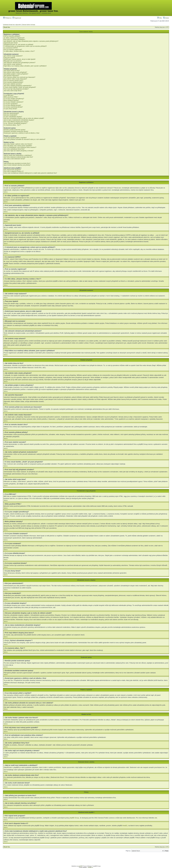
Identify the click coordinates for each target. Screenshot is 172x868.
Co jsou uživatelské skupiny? (13, 117)
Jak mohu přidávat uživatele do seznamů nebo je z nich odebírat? (25, 139)
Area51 (125, 825)
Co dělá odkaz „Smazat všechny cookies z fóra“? (19, 51)
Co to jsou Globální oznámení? (14, 102)
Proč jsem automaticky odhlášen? (14, 40)
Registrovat (17, 18)
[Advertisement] (125, 8)
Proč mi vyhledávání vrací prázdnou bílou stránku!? (20, 147)
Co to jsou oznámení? (11, 104)
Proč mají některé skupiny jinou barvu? (16, 122)
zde (156, 818)
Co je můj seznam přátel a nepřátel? (15, 138)
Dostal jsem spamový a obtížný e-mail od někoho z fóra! (21, 133)
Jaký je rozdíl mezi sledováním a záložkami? (18, 155)
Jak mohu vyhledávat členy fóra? (14, 149)
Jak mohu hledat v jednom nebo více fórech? (18, 144)
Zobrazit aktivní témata (28, 25)
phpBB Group (74, 818)
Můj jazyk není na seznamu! (13, 61)
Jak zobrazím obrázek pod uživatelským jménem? (20, 63)
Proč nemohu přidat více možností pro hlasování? (19, 77)
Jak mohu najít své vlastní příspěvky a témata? (19, 151)
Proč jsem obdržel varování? (13, 84)
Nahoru (6, 192)
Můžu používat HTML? (11, 97)
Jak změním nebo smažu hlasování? (15, 79)
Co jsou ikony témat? (10, 109)
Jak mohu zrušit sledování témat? (14, 159)
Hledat (166, 18)
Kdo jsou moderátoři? (11, 115)
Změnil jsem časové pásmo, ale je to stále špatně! (20, 59)
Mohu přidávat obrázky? (11, 100)
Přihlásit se (7, 18)
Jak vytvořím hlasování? (11, 76)
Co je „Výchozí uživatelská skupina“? (15, 123)
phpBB (80, 866)
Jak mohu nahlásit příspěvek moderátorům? (18, 86)
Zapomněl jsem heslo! (11, 43)
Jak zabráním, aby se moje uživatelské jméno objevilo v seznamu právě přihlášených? (31, 41)
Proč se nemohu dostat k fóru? (13, 81)
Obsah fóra (7, 27)
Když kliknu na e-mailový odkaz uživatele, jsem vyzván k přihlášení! (25, 66)
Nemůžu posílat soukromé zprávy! (15, 130)
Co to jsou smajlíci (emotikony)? (14, 99)
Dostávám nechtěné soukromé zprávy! (16, 131)
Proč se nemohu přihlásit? (12, 36)
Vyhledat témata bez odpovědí (12, 25)
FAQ (160, 18)
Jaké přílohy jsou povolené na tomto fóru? (17, 163)
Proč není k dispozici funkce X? (14, 171)
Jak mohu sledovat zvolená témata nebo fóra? (18, 157)
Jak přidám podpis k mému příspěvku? (16, 74)
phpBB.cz (90, 867)
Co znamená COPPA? (11, 48)
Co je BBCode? (9, 95)
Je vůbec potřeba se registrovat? (14, 38)
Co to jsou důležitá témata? (12, 105)
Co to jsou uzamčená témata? (13, 107)
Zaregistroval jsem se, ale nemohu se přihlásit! (18, 45)
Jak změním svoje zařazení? (13, 64)
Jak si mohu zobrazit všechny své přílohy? (17, 165)
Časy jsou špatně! (9, 58)
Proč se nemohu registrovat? (13, 50)
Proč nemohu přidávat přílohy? (13, 82)
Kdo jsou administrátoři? (11, 113)
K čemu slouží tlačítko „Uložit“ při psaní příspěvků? (20, 87)
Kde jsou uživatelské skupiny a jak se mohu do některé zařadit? (24, 118)
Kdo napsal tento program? (12, 170)
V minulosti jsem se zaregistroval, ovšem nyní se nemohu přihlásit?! (25, 46)
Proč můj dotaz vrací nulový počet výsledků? (18, 146)
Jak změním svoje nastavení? (13, 56)
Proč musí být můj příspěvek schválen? (16, 89)
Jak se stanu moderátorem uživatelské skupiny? (19, 120)
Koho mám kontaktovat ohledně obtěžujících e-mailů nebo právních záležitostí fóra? (30, 173)
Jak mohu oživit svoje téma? (13, 91)
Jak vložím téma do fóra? (12, 71)
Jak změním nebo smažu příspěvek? (15, 72)
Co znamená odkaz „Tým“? (12, 125)
